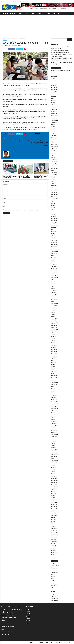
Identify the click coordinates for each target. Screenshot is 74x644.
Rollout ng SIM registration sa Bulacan (13, 141)
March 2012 (54, 448)
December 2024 (54, 114)
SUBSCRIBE (25, 2)
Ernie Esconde (7, 45)
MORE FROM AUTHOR (18, 161)
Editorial (28, 613)
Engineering (54, 568)
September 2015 (55, 356)
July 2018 (53, 282)
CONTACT (14, 2)
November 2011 (54, 456)
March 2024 (54, 133)
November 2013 (54, 404)
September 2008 (55, 539)
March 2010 (54, 500)
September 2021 (55, 199)
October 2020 (54, 223)
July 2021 (53, 203)
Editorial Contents (55, 566)
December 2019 (54, 245)
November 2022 (54, 168)
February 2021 (54, 214)
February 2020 (54, 240)
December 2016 (54, 323)
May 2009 (53, 522)
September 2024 (55, 120)
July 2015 (53, 360)
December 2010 (54, 480)
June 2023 (53, 153)
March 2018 (54, 290)
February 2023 (54, 162)
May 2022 (53, 181)
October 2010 (54, 485)
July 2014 (53, 387)
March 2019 (54, 264)
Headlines (8, 39)
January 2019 (54, 269)
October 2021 (54, 197)
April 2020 (53, 236)
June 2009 (53, 520)
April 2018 (53, 288)
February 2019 (54, 266)
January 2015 (54, 373)
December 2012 (54, 428)
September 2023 (55, 146)
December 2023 (54, 140)
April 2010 (53, 498)
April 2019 (53, 262)
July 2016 (53, 334)
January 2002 (54, 555)
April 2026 (53, 79)
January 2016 (54, 347)
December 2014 (54, 376)
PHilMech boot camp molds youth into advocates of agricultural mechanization (25, 176)
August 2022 (54, 175)
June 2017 (53, 310)
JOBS (60, 13)
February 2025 (54, 109)
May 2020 (53, 234)
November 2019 (54, 247)
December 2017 (54, 297)
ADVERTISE (19, 2)
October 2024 (54, 118)
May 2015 (53, 365)
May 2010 (53, 496)
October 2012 (54, 432)
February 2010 (54, 502)
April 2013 (53, 419)
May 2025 (53, 103)
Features (28, 612)
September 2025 (55, 94)
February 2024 (54, 135)
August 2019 (54, 253)
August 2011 (54, 463)
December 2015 (54, 349)
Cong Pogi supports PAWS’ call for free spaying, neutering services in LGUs (41, 176)
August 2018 (54, 280)
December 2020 (54, 218)
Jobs (27, 624)
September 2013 (55, 408)
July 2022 (53, 177)
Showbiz (53, 581)
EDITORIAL (20, 13)
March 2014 (54, 395)
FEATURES (13, 13)
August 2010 (54, 489)
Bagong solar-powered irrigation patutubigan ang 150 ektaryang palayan (10, 176)
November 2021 (54, 194)
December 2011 (54, 454)
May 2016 (53, 338)
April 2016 (53, 341)
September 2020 (55, 225)
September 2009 (55, 513)
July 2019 (53, 256)
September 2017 (55, 304)
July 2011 (53, 465)
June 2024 (53, 127)
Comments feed (54, 599)
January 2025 (54, 111)
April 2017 (53, 314)
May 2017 (53, 312)
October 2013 (54, 406)
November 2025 (54, 90)
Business (53, 563)
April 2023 (53, 157)
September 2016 (55, 330)
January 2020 (54, 242)
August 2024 (54, 122)
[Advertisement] (37, 26)
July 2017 (53, 308)
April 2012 (53, 445)
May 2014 (53, 391)
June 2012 (53, 441)
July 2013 (53, 413)
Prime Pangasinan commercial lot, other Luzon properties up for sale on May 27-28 (61, 59)
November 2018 (54, 273)
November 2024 (54, 116)
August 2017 (54, 306)
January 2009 (54, 531)
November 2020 (54, 221)
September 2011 (55, 461)
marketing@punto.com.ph (7, 631)
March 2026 (54, 81)
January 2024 (54, 138)
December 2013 (54, 402)
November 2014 (54, 378)
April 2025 (53, 105)
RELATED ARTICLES (8, 161)
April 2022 (53, 184)
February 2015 (54, 371)
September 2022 (55, 173)
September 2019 (55, 251)
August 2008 (54, 541)
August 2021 (54, 201)
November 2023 (54, 142)
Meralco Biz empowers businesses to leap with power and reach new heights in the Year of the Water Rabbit (38, 143)
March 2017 (54, 317)
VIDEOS (54, 13)
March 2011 (54, 474)
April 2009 (53, 524)
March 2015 (54, 369)
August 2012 (54, 437)
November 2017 (54, 299)
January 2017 (54, 321)
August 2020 (54, 227)
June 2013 (53, 415)
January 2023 (54, 164)
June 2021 (53, 205)
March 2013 (54, 421)
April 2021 (53, 210)
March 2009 (54, 526)
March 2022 (54, 186)
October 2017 (54, 301)
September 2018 (55, 277)
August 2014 (54, 384)
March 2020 (54, 238)
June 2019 (53, 258)
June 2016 (53, 336)
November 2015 (54, 352)
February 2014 (54, 397)
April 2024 (53, 131)
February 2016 (54, 345)
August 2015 (54, 358)
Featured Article (54, 572)
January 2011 (54, 478)
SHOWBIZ (34, 13)
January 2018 (54, 295)
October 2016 (54, 328)
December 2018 (54, 271)
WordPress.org (54, 601)
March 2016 (54, 343)
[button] (72, 14)
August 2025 (54, 96)
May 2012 (53, 443)
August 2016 (54, 332)
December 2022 (54, 166)
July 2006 (53, 544)
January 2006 (54, 546)
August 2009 (54, 515)
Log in (52, 594)
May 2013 (53, 417)
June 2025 (53, 101)
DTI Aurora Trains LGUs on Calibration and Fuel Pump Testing (62, 63)
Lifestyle (53, 577)
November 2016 (54, 325)
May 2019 (53, 260)
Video (52, 587)
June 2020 (53, 232)
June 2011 (53, 467)
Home (4, 39)
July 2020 (53, 229)
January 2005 (54, 552)
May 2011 (53, 469)
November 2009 (54, 509)
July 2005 (53, 548)
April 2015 (53, 367)
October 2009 (54, 511)
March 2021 (54, 212)
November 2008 (54, 535)
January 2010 (54, 504)
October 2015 (54, 354)
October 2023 (54, 144)
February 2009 (54, 528)
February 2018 (54, 293)
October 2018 (54, 275)
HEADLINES (5, 13)
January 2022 (54, 190)
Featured (53, 570)
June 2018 (53, 284)
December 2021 (54, 192)
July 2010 (53, 491)
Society (53, 583)
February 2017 (54, 319)
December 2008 (54, 533)
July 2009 (53, 517)
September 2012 (55, 435)
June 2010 (53, 493)
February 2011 (54, 476)
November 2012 (54, 430)
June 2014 (53, 389)
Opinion (53, 579)
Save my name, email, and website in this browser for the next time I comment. (21, 210)
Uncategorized (54, 585)
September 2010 (55, 487)
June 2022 (53, 179)
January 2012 (54, 452)
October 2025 (54, 92)
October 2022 (54, 170)
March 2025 (54, 107)
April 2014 (53, 393)
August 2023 (54, 149)
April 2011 (53, 472)
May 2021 (53, 208)
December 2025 (54, 87)
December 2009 (54, 507)
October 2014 (54, 380)
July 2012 (53, 439)
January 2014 (54, 400)
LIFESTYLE (41, 13)
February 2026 (54, 83)
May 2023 (53, 155)
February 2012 (54, 450)
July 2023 (53, 151)
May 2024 (53, 129)
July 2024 (53, 125)
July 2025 (53, 98)
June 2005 (53, 550)
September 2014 (55, 382)
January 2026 (54, 85)
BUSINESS (48, 13)
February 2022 (54, 188)
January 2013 (54, 426)
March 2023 (54, 159)
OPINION (27, 13)
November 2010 (54, 483)
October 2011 (54, 459)
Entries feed (54, 596)
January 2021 (54, 216)
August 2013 (54, 411)
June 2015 (53, 362)
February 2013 (54, 424)
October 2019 (54, 249)
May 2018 (53, 286)
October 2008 (54, 537)
